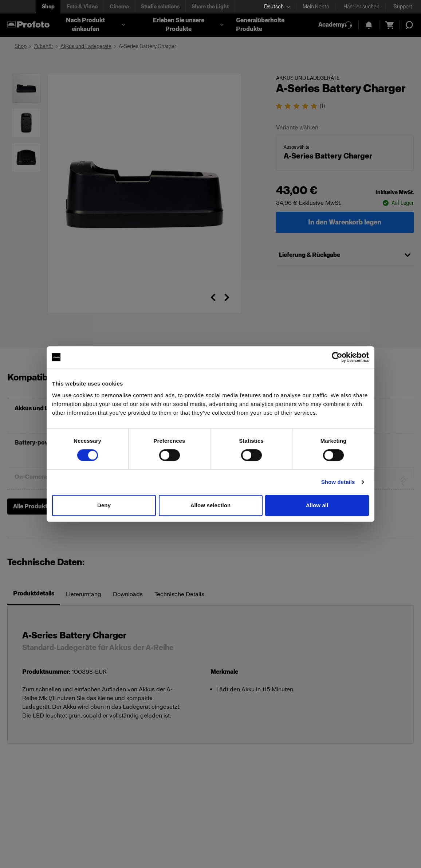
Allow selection (211, 505)
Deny (104, 505)
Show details (338, 482)
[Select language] (277, 7)
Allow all (317, 505)
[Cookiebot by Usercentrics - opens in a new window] (337, 357)
